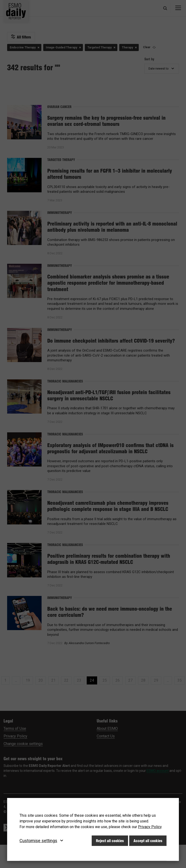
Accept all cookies (148, 841)
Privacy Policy (150, 827)
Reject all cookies (110, 841)
